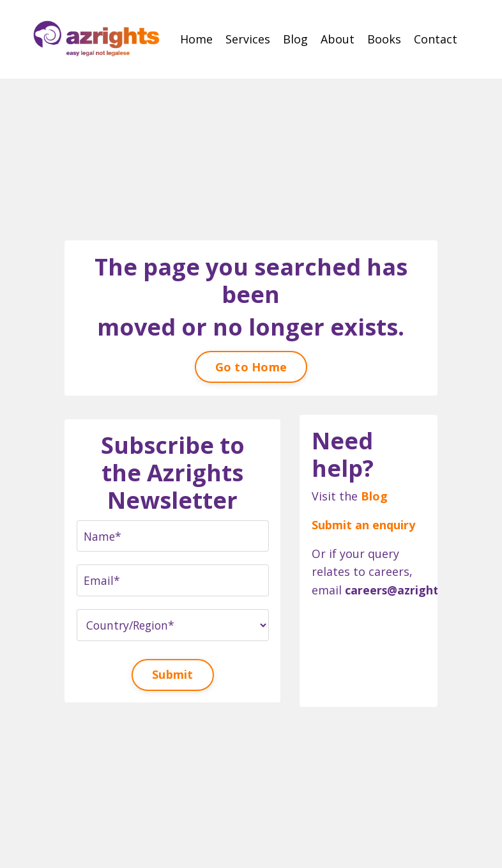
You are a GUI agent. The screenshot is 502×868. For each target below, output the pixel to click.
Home (196, 39)
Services (248, 39)
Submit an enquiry (364, 524)
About (338, 39)
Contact (436, 39)
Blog (295, 39)
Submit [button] (173, 674)
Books (384, 39)
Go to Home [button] (251, 365)
